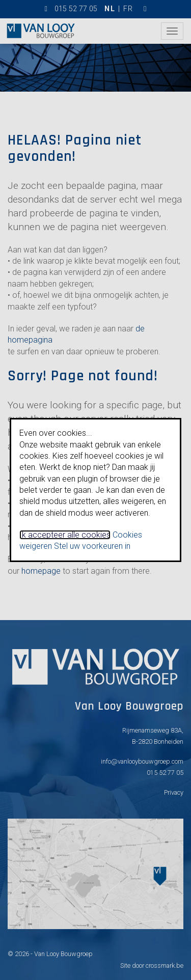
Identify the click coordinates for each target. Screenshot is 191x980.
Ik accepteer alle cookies (65, 535)
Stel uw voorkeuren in (92, 546)
